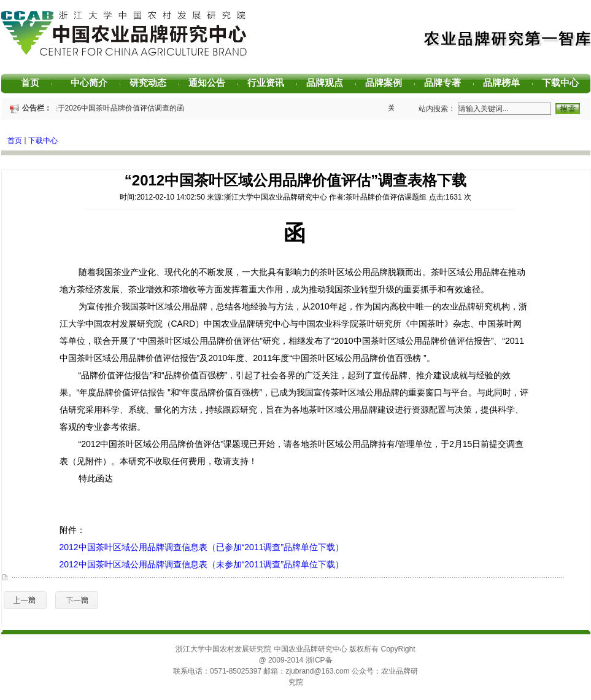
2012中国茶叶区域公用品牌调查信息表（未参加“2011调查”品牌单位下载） (202, 564)
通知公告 (211, 83)
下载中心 (565, 83)
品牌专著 (447, 83)
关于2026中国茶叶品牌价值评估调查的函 (118, 108)
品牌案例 (388, 83)
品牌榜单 (506, 83)
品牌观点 (329, 83)
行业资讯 (270, 83)
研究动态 (153, 83)
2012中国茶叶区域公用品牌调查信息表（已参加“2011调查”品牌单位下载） (202, 547)
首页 (37, 83)
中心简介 (94, 83)
